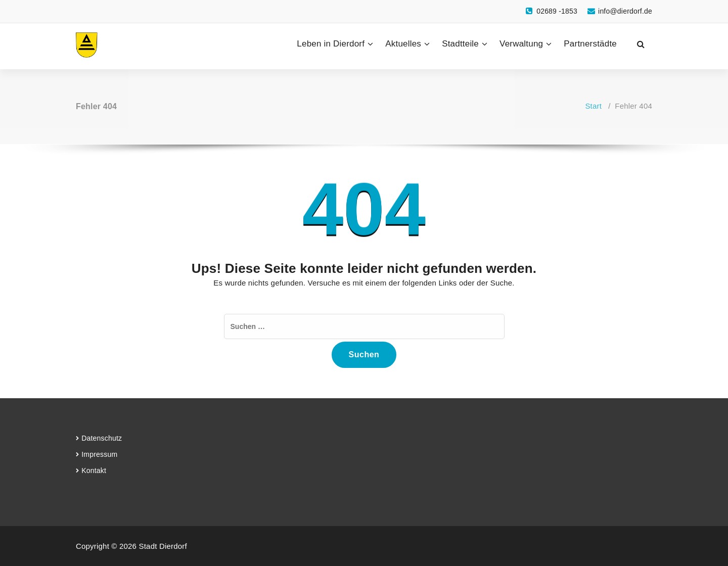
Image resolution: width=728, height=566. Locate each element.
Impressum (99, 454)
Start (593, 106)
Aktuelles (403, 44)
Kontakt (94, 470)
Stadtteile (460, 44)
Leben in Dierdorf (331, 44)
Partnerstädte (590, 44)
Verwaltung (521, 44)
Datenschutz (102, 438)
